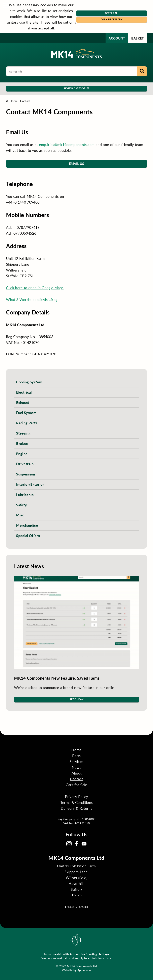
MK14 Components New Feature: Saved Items (57, 678)
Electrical (24, 392)
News (76, 767)
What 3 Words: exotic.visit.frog (32, 300)
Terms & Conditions (77, 802)
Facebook (76, 844)
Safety (22, 505)
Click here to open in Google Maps (35, 288)
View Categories (76, 88)
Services (77, 762)
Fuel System (26, 412)
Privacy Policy (76, 797)
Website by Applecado (76, 970)
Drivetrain (25, 464)
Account (117, 38)
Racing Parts (27, 423)
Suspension (26, 474)
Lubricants (25, 495)
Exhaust (23, 402)
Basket (138, 38)
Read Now (77, 699)
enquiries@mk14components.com (67, 145)
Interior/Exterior (30, 484)
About (77, 773)
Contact (25, 101)
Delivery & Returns (76, 808)
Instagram (69, 844)
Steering (23, 433)
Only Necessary (112, 19)
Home (12, 101)
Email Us (77, 164)
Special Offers (28, 535)
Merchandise (27, 525)
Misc (20, 515)
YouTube (84, 844)
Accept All (112, 13)
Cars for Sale (76, 785)
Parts (76, 756)
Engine (22, 454)
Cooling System (29, 382)
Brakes (22, 443)
